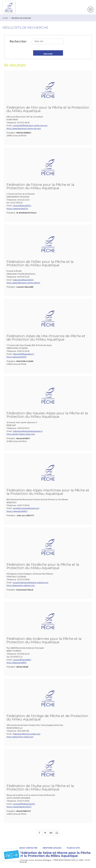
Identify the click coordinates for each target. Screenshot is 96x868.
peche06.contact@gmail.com (26, 508)
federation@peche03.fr (23, 280)
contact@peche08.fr (22, 660)
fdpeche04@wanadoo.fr (24, 354)
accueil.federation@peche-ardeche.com (31, 582)
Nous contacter (28, 848)
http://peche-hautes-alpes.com (21, 434)
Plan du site (73, 848)
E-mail (51, 833)
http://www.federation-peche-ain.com (24, 128)
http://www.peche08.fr (17, 663)
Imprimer (57, 833)
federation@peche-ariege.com (27, 734)
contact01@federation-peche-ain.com (30, 125)
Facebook (39, 833)
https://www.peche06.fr (17, 511)
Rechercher (18, 41)
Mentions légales (52, 848)
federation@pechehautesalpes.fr (28, 431)
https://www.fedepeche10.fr (19, 807)
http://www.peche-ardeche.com (21, 585)
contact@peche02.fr (22, 205)
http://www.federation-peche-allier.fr (23, 283)
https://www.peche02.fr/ (17, 208)
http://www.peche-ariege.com (20, 737)
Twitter (45, 833)
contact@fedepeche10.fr (24, 804)
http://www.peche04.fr (17, 357)
